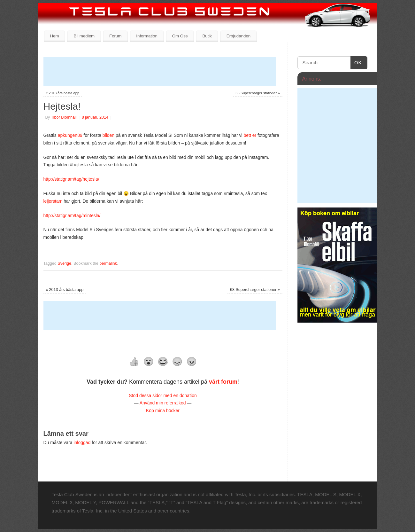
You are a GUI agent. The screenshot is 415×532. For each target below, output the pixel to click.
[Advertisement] (160, 71)
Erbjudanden (238, 36)
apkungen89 (71, 135)
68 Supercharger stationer (258, 93)
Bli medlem (84, 36)
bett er (250, 135)
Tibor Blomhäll (64, 117)
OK (356, 63)
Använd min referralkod (163, 403)
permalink (108, 263)
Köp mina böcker (163, 411)
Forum (115, 36)
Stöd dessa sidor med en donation (163, 395)
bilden (109, 135)
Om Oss (180, 36)
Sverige (64, 263)
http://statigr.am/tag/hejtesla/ (71, 179)
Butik (207, 36)
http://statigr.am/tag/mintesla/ (72, 215)
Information (147, 36)
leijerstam (54, 201)
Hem (54, 36)
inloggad (82, 442)
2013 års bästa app (62, 93)
